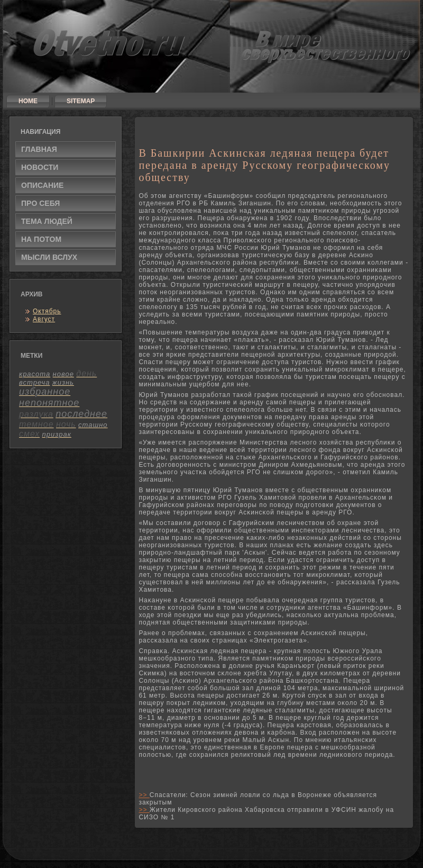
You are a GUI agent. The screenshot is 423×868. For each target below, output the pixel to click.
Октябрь (47, 311)
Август (44, 319)
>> (144, 795)
